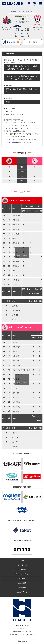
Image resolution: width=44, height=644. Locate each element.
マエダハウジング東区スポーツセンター (23, 22)
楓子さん (12, 142)
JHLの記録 (22, 583)
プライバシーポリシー (22, 574)
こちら (20, 120)
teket (6, 111)
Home (22, 561)
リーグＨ (13, 4)
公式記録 (34, 42)
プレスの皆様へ (22, 587)
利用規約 (22, 578)
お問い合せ (22, 570)
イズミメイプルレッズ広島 (16, 200)
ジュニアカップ (22, 592)
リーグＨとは (22, 565)
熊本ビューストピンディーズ (17, 327)
